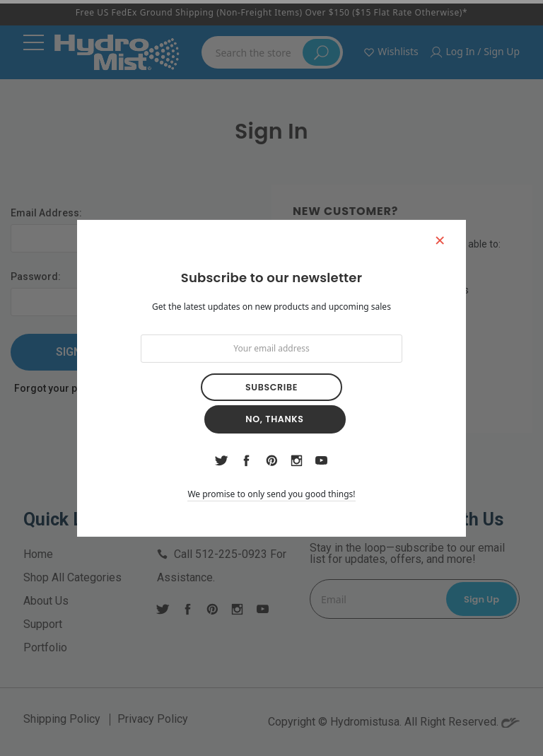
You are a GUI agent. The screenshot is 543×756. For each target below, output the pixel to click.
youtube (321, 445)
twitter (222, 446)
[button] (434, 260)
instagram (296, 445)
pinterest (272, 445)
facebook (247, 445)
